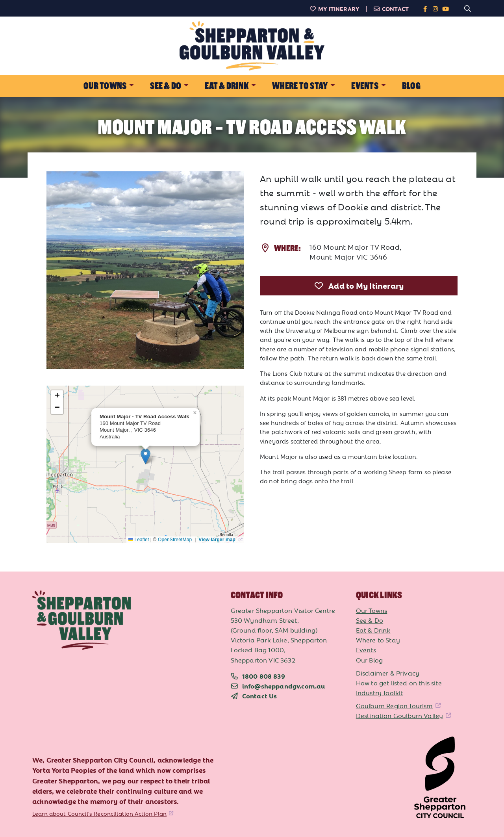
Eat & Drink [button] (227, 86)
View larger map (218, 540)
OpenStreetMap (176, 540)
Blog (411, 86)
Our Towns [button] (105, 86)
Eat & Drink (373, 630)
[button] (145, 456)
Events (366, 650)
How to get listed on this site (399, 683)
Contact (391, 9)
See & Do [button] (166, 86)
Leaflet (139, 540)
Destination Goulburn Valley (400, 715)
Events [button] (365, 86)
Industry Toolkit (380, 692)
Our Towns (372, 610)
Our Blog (369, 660)
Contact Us (260, 696)
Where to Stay (378, 640)
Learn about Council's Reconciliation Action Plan (99, 813)
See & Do (370, 620)
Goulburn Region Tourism (395, 705)
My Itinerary (334, 9)
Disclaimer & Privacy (388, 673)
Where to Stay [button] (300, 86)
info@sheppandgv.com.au (284, 686)
